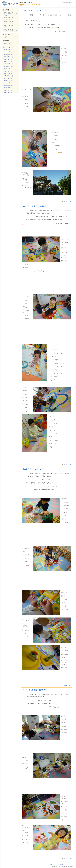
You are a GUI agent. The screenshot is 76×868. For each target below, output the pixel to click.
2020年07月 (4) (8, 90)
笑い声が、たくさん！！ (10, 31)
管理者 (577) (8, 43)
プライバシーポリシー (68, 864)
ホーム (64, 2)
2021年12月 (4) (8, 50)
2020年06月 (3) (8, 93)
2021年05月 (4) (8, 66)
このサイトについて (55, 864)
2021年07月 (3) (8, 61)
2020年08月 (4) (8, 88)
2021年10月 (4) (8, 54)
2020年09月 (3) (8, 85)
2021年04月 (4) (8, 69)
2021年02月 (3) (8, 73)
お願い (6, 27)
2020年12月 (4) (8, 78)
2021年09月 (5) (8, 57)
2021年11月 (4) (8, 52)
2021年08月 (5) (8, 59)
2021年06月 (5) (8, 64)
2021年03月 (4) (8, 71)
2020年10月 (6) (8, 83)
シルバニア (7, 23)
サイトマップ (71, 2)
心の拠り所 (7, 19)
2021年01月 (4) (8, 76)
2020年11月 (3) (8, 81)
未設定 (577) (8, 37)
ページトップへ (68, 202)
